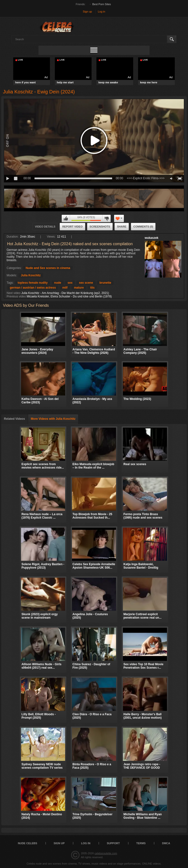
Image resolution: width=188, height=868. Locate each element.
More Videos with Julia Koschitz (53, 419)
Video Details (45, 227)
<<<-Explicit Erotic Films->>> (146, 178)
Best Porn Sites (102, 4)
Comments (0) (143, 227)
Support (113, 843)
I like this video (66, 218)
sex (70, 283)
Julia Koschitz (31, 275)
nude (58, 283)
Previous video (16, 296)
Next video (14, 293)
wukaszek (152, 238)
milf (65, 288)
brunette (105, 283)
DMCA (166, 843)
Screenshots (100, 227)
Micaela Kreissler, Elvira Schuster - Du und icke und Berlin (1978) (69, 296)
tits (92, 288)
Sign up (87, 12)
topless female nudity (33, 283)
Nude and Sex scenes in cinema (48, 268)
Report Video (72, 227)
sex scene (86, 283)
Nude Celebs (28, 843)
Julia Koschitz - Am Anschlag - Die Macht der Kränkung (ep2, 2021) (65, 293)
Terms (141, 843)
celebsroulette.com (106, 853)
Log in (102, 12)
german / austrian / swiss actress (33, 288)
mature (79, 288)
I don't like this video (106, 218)
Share (122, 227)
